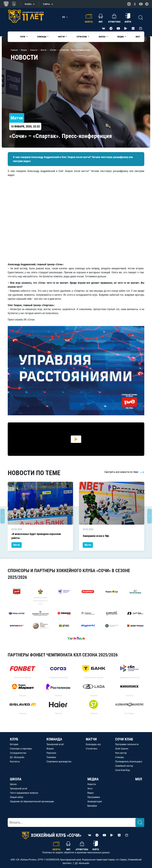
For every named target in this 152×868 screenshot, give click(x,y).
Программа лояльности (127, 744)
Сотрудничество (18, 753)
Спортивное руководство (59, 762)
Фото (90, 789)
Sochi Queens (122, 749)
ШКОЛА (16, 779)
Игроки (50, 749)
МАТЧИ (91, 739)
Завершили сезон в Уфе (96, 536)
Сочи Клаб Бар (123, 770)
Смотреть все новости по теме (124, 472)
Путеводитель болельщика (129, 762)
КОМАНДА (54, 739)
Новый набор (17, 797)
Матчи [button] (62, 37)
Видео (91, 793)
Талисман (51, 757)
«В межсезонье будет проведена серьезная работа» (36, 536)
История (14, 744)
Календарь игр (93, 744)
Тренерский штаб (55, 744)
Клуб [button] (23, 37)
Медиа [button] (121, 37)
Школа (13, 784)
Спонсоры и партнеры (21, 749)
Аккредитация (95, 801)
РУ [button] (64, 17)
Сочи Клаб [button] (82, 37)
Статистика (92, 749)
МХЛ (138, 37)
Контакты (15, 762)
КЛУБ (14, 739)
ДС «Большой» (17, 757)
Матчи (17, 545)
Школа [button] (102, 37)
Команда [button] (42, 37)
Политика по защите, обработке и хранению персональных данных (76, 852)
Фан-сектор (121, 753)
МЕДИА (93, 779)
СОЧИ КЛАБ (124, 739)
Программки (94, 797)
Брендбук (92, 806)
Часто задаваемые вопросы (24, 793)
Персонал (51, 753)
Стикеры (120, 757)
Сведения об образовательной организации (32, 801)
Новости (92, 784)
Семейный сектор (124, 766)
